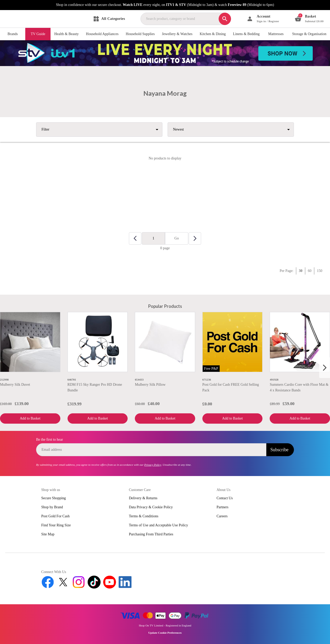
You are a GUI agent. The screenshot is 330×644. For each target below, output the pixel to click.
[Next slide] (325, 368)
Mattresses (276, 34)
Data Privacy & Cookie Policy (151, 507)
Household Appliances (102, 34)
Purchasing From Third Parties (151, 534)
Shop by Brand (52, 507)
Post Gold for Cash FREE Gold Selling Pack (231, 387)
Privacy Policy (153, 465)
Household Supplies (140, 34)
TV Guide (38, 34)
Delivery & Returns (143, 498)
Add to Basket (30, 418)
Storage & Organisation (309, 34)
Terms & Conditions (144, 516)
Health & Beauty (66, 34)
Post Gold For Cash (55, 516)
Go (176, 238)
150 (320, 271)
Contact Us (225, 498)
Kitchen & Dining (213, 34)
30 (301, 271)
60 (310, 271)
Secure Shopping (53, 498)
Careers (222, 516)
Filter (45, 129)
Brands (13, 34)
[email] (151, 450)
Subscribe (279, 450)
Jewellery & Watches (177, 34)
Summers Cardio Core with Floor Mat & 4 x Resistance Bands (299, 387)
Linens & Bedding (246, 34)
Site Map (48, 534)
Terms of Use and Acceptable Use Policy (158, 525)
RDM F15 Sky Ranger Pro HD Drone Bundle (95, 387)
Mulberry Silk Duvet (15, 385)
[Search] (225, 19)
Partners (222, 507)
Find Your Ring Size (56, 525)
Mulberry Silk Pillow (150, 385)
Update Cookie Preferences (165, 633)
